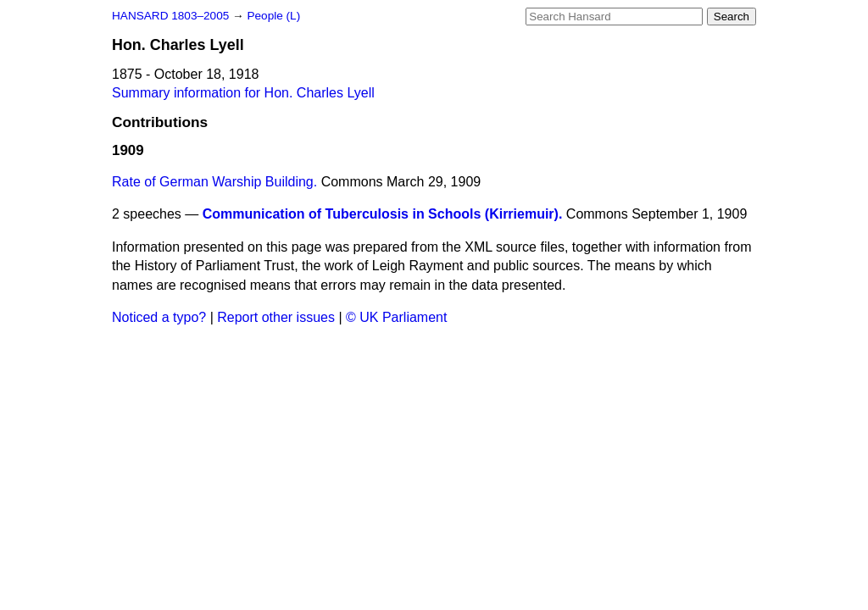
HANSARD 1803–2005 (170, 16)
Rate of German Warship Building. (214, 182)
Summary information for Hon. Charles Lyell (243, 93)
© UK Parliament (396, 317)
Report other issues (276, 317)
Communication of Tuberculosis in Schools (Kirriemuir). (383, 214)
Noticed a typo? (159, 317)
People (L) (273, 16)
